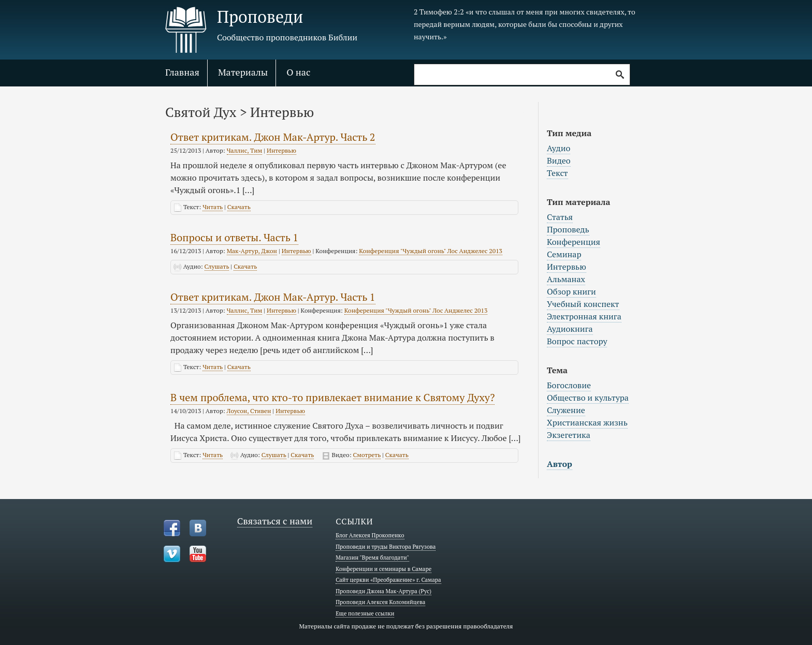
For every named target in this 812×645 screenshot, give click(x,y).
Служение (566, 410)
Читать (213, 207)
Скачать (239, 207)
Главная (182, 72)
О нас (298, 72)
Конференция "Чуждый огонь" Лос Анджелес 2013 (431, 251)
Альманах (566, 279)
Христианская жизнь (587, 422)
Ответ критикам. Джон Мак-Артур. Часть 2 (273, 137)
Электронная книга (584, 316)
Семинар (564, 254)
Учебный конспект (583, 304)
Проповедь (568, 229)
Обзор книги (571, 291)
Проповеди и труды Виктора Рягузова (386, 547)
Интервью (281, 150)
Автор (560, 464)
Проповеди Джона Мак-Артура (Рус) (383, 591)
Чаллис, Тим (245, 150)
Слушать (217, 266)
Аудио (559, 148)
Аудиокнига (570, 329)
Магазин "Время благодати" (372, 558)
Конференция (574, 242)
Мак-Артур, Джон (252, 251)
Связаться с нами (275, 521)
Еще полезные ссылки (365, 613)
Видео (559, 160)
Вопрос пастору (577, 341)
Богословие (569, 385)
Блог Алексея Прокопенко (370, 535)
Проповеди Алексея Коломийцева (380, 602)
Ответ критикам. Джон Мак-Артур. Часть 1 (273, 297)
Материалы (243, 72)
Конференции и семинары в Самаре (383, 569)
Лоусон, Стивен (249, 411)
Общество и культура (588, 398)
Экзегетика (569, 435)
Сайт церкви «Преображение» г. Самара (388, 580)
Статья (560, 217)
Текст (557, 173)
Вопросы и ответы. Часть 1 (234, 237)
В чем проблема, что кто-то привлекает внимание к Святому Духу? (332, 397)
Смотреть (367, 455)
